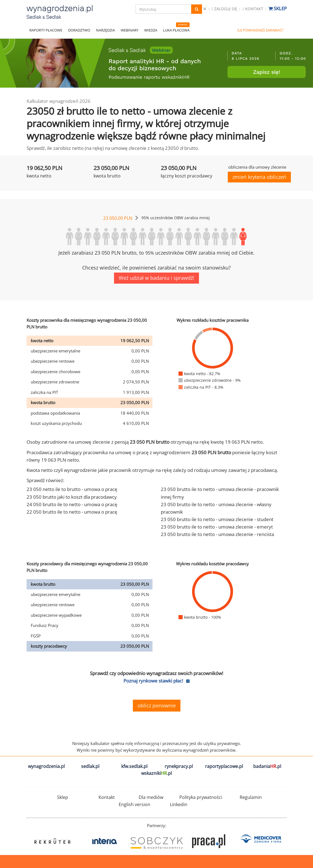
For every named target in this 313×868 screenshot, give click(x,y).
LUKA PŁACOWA (176, 30)
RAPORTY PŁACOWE (46, 30)
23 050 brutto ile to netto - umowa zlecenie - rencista (217, 534)
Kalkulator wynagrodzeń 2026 (59, 101)
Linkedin (179, 804)
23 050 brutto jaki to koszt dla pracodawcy (72, 497)
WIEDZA (151, 30)
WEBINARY (130, 30)
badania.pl (267, 766)
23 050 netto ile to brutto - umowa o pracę (72, 489)
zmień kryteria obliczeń (259, 177)
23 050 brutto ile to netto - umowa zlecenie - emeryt (217, 527)
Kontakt (253, 9)
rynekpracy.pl (179, 766)
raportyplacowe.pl (224, 766)
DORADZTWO (79, 30)
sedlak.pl (90, 766)
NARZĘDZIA (105, 30)
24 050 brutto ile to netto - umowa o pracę (72, 504)
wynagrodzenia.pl (46, 766)
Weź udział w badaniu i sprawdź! (156, 278)
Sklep (278, 8)
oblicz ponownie (157, 705)
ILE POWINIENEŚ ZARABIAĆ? (260, 30)
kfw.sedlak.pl (134, 766)
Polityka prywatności (201, 797)
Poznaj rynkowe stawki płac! (153, 681)
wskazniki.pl (156, 773)
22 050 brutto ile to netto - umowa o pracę (72, 512)
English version (134, 804)
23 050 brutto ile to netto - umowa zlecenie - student (217, 519)
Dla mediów (151, 797)
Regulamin (251, 797)
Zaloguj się (224, 9)
